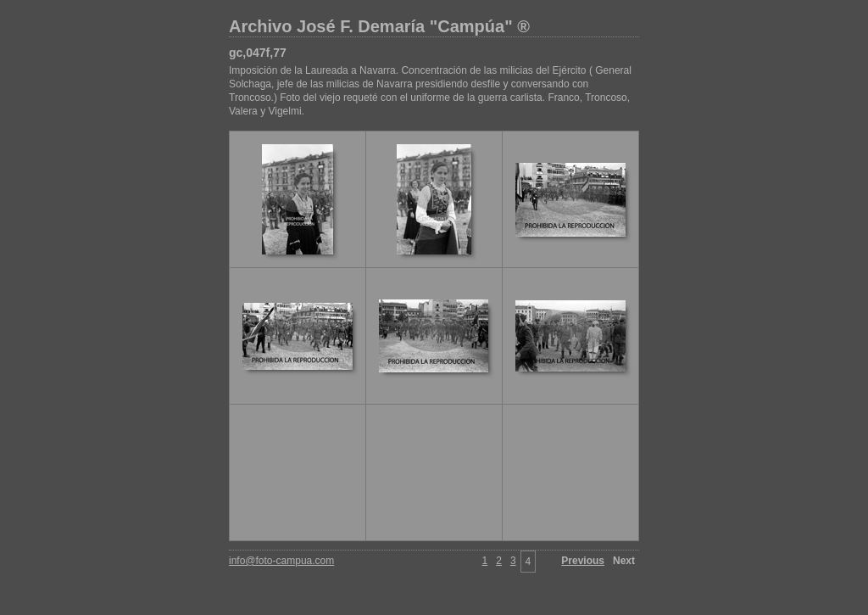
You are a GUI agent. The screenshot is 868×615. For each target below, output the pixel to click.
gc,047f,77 (258, 53)
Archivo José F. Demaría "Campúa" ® (379, 26)
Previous (583, 561)
